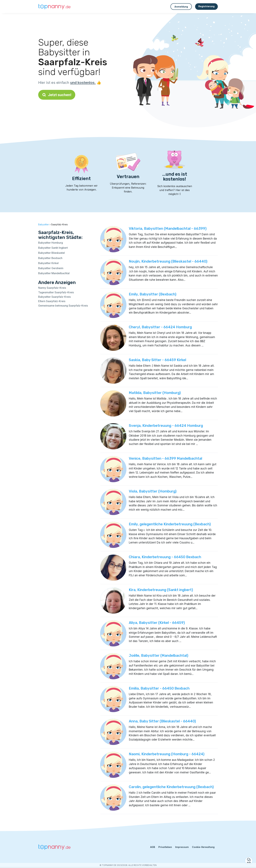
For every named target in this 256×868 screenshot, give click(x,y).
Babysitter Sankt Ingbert (53, 248)
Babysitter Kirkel (48, 263)
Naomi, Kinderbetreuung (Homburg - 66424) (167, 754)
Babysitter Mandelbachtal (54, 273)
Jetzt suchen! (57, 95)
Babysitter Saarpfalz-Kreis (54, 297)
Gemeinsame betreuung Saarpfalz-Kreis (63, 306)
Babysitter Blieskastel (52, 253)
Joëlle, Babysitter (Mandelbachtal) (159, 655)
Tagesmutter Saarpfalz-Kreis (56, 292)
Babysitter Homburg (51, 243)
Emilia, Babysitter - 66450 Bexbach (159, 688)
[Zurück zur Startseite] (55, 7)
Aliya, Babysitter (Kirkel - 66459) (157, 623)
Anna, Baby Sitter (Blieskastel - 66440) (162, 721)
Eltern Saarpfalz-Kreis (52, 301)
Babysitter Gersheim (51, 268)
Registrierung (206, 6)
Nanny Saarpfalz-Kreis (52, 288)
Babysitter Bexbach (50, 258)
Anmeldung (181, 7)
